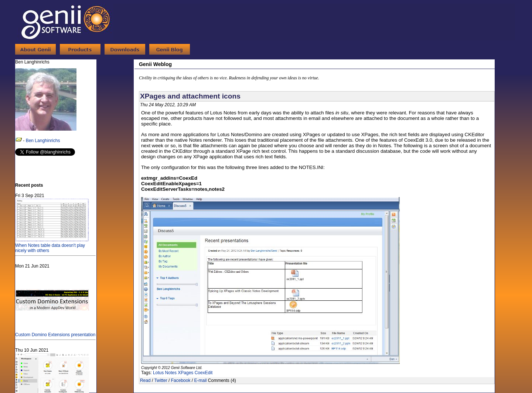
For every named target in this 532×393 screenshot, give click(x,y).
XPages (185, 373)
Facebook (181, 380)
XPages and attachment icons (190, 96)
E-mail (200, 380)
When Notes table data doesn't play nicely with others (52, 245)
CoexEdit (204, 373)
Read (145, 380)
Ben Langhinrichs (43, 141)
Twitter (161, 380)
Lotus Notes (165, 373)
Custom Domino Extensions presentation (55, 332)
